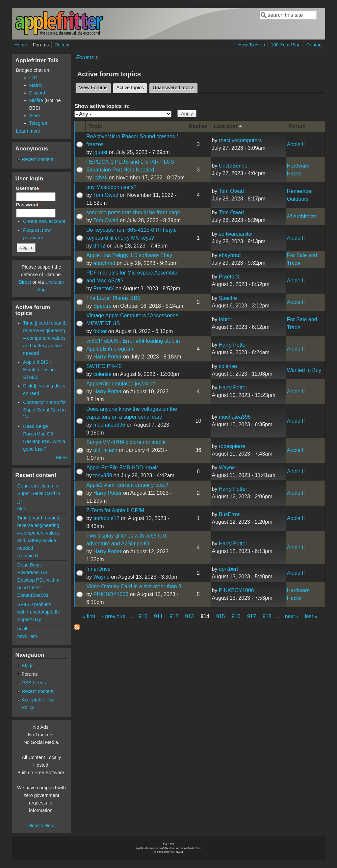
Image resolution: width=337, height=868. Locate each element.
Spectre (102, 306)
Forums (41, 45)
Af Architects (302, 216)
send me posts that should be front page (133, 212)
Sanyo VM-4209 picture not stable (126, 442)
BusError (229, 514)
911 (158, 616)
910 (143, 616)
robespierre (232, 446)
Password (29, 205)
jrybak (100, 178)
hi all (22, 629)
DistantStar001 (33, 595)
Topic (95, 126)
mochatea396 (109, 425)
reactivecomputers (240, 140)
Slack (35, 116)
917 (252, 616)
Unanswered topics (173, 88)
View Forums (93, 88)
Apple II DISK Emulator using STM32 (39, 370)
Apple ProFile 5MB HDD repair (122, 468)
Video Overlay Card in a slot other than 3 (134, 586)
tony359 (103, 475)
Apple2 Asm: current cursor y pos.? (127, 485)
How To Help (252, 45)
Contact (315, 45)
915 (221, 616)
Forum (297, 126)
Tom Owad (106, 195)
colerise (102, 374)
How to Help (41, 826)
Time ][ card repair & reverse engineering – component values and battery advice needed (44, 338)
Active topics (132, 87)
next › (292, 616)
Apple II (296, 144)
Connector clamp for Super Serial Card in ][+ (44, 410)
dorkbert (229, 569)
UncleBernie (233, 166)
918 (267, 616)
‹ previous (114, 616)
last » (311, 616)
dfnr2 (99, 246)
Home (21, 45)
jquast (100, 152)
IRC (33, 78)
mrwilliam (27, 636)
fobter (100, 331)
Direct (25, 282)
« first (89, 616)
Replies (198, 126)
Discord (37, 93)
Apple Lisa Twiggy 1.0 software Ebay (129, 255)
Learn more (28, 131)
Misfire (36, 100)
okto (22, 509)
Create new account (44, 221)
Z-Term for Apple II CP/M (115, 510)
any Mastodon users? (111, 187)
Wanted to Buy (304, 370)
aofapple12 (106, 518)
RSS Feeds (34, 683)
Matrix (36, 85)
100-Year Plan (286, 45)
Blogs (28, 666)
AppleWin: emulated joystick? (121, 384)
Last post (229, 126)
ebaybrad (104, 263)
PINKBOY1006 (111, 594)
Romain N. (29, 556)
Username (29, 188)
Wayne (227, 468)
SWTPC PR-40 (104, 366)
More (61, 458)
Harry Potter (107, 357)
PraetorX (104, 289)
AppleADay (29, 619)
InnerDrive (98, 569)
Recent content (38, 159)
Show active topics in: (102, 106)
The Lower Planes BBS (113, 298)
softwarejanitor (236, 234)
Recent (62, 45)
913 (189, 616)
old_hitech (105, 450)
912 (174, 616)
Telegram (39, 123)
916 (236, 616)
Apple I (295, 450)
